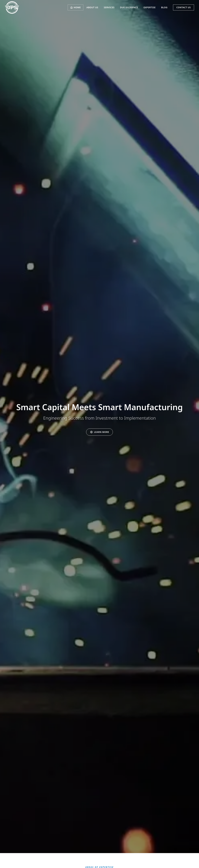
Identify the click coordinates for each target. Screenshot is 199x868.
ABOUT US (92, 7)
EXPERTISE (150, 7)
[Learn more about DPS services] (99, 432)
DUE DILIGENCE (129, 7)
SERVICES (109, 7)
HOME (75, 7)
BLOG (164, 7)
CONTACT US (184, 7)
